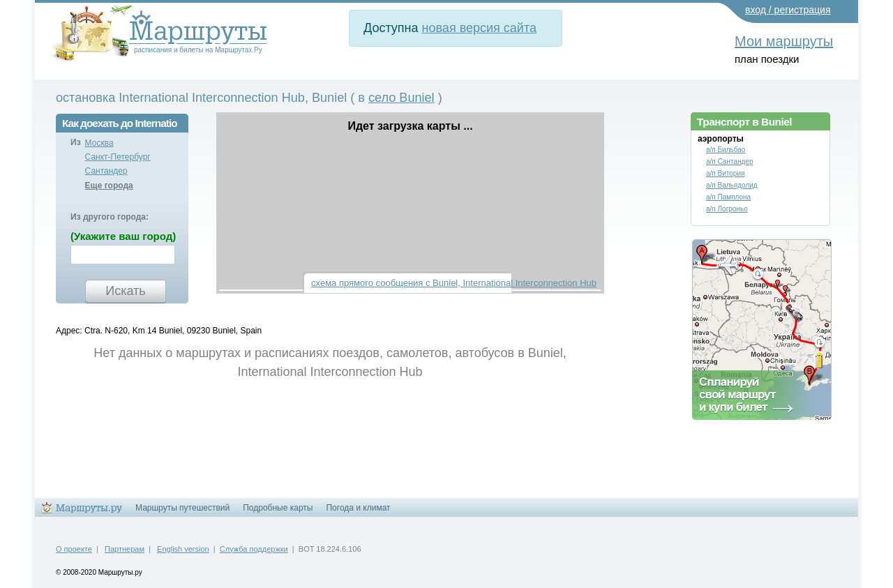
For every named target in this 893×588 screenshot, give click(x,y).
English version (183, 549)
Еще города (109, 186)
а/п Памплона (728, 197)
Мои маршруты (784, 41)
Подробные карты (278, 508)
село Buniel (402, 98)
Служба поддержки (254, 549)
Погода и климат (358, 508)
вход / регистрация (788, 10)
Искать (125, 291)
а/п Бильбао (726, 150)
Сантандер (106, 171)
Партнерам (125, 549)
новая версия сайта (479, 28)
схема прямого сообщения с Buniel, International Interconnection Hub (454, 283)
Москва (99, 143)
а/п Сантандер (729, 161)
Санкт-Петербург (118, 157)
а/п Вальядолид (732, 185)
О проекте (74, 549)
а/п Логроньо (727, 209)
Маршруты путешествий (182, 508)
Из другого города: (110, 217)
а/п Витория (725, 173)
